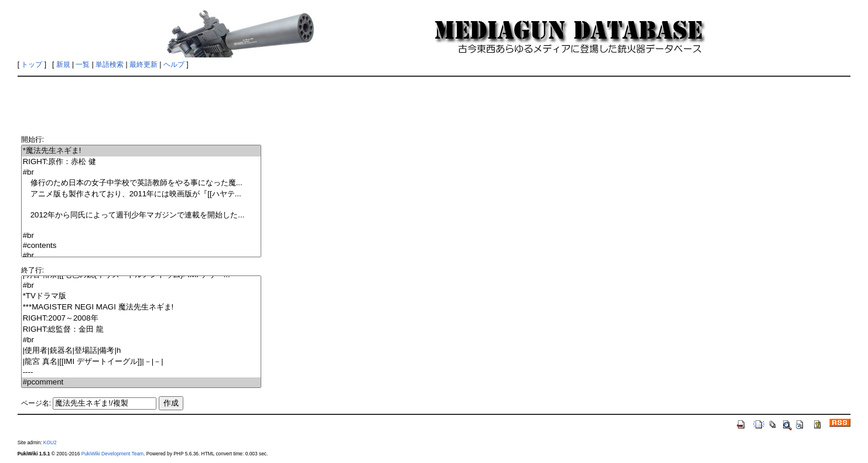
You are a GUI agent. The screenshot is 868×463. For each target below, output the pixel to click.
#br (141, 173)
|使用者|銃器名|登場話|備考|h (141, 351)
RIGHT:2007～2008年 (141, 319)
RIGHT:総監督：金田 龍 (141, 330)
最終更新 (143, 64)
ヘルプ (174, 64)
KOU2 (50, 442)
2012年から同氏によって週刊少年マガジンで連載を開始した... (141, 215)
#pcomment (141, 382)
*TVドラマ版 (141, 296)
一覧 (83, 64)
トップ (32, 64)
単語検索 (110, 64)
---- (141, 372)
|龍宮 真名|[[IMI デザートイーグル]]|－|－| (141, 362)
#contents (141, 246)
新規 (63, 64)
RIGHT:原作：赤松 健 (141, 162)
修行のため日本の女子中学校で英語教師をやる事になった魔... (141, 183)
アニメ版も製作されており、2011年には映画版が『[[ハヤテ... (141, 194)
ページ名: (36, 403)
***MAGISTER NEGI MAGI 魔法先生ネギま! (141, 307)
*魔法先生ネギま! (141, 151)
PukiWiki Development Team (112, 454)
